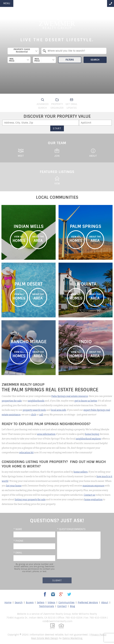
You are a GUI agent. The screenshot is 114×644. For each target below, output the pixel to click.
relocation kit (26, 453)
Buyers (30, 603)
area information (46, 434)
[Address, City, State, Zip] (41, 123)
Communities (66, 603)
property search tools (34, 410)
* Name (18, 529)
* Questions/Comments (71, 529)
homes (19, 239)
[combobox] (23, 51)
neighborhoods (36, 401)
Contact (62, 606)
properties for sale (12, 401)
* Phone (18, 541)
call (41, 415)
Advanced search (43, 104)
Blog (72, 606)
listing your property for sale (30, 500)
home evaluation (93, 500)
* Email (18, 553)
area (38, 239)
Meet (21, 153)
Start (57, 128)
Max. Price (37, 60)
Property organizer (57, 104)
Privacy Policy (98, 635)
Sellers (41, 603)
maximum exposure (94, 486)
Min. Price (12, 60)
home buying (92, 434)
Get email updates (71, 104)
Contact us (89, 495)
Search (95, 60)
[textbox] (76, 51)
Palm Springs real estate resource (70, 396)
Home (8, 603)
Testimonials (46, 606)
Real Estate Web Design (45, 638)
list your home (14, 486)
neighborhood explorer (88, 439)
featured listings (57, 172)
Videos (51, 603)
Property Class (22, 51)
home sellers (81, 472)
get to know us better (86, 401)
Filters (70, 60)
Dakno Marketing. (73, 638)
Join (57, 153)
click (33, 415)
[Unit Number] (95, 123)
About (93, 153)
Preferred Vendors (88, 603)
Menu (7, 3)
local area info (59, 410)
